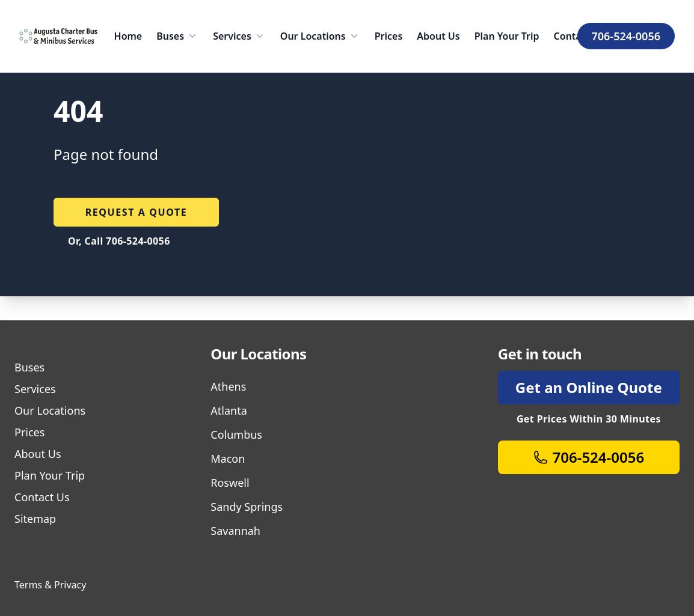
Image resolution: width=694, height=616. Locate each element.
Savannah (235, 531)
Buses (177, 36)
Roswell (230, 483)
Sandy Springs (247, 507)
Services (239, 36)
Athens (228, 386)
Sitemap (35, 519)
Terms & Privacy (50, 585)
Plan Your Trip (507, 36)
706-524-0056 (626, 36)
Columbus (236, 435)
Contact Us (42, 497)
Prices (389, 36)
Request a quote (137, 212)
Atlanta (229, 410)
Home (128, 36)
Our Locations (320, 36)
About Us (438, 36)
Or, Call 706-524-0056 (119, 241)
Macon (228, 459)
